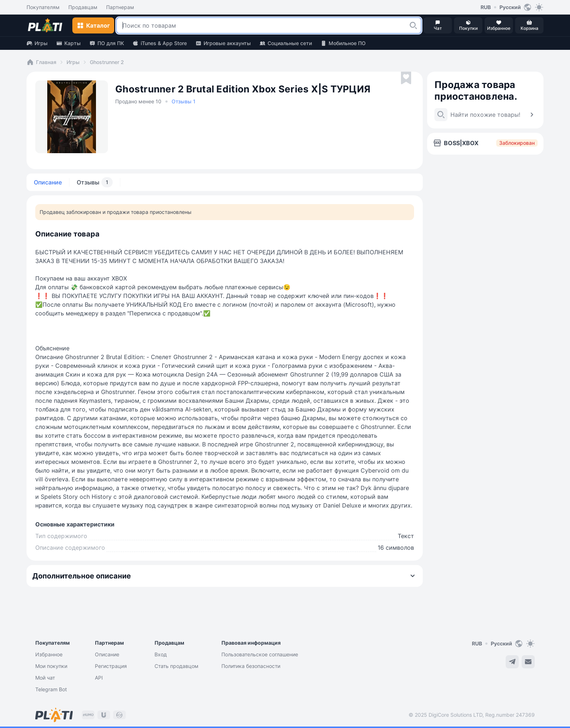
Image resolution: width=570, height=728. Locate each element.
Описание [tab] (48, 182)
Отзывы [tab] (95, 182)
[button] (413, 25)
